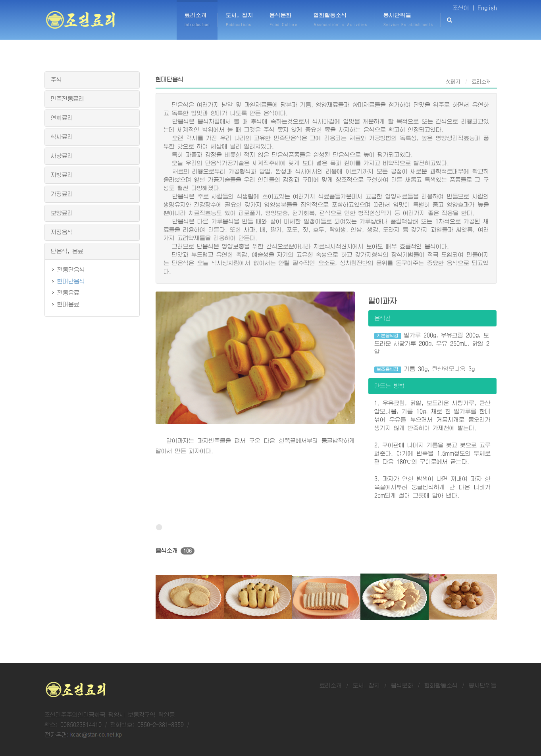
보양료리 (62, 213)
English (487, 8)
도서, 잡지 (366, 685)
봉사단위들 (483, 685)
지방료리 (62, 175)
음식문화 (402, 685)
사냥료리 (62, 156)
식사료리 (62, 137)
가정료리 (62, 194)
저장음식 (62, 232)
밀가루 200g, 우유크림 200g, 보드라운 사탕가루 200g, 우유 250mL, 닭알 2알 (432, 343)
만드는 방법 (390, 386)
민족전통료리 (67, 99)
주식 (56, 80)
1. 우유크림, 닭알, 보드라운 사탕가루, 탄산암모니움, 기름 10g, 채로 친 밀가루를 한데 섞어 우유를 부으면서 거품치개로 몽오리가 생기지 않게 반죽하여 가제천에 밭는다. (432, 415)
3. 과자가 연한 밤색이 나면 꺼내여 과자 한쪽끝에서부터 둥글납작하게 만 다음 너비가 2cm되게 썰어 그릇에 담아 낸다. (432, 487)
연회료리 (62, 118)
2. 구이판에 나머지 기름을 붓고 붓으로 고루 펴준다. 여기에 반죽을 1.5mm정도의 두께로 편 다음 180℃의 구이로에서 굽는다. (432, 453)
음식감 (383, 318)
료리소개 (331, 685)
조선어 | (464, 8)
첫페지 (453, 82)
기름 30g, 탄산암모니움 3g (425, 369)
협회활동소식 (441, 685)
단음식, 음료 (67, 251)
